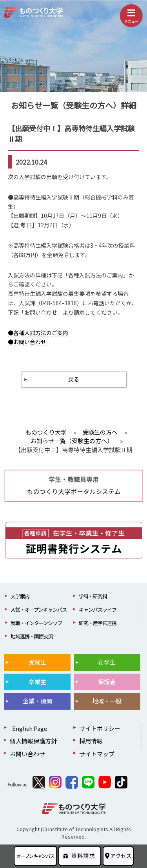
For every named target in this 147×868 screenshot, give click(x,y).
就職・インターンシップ (36, 623)
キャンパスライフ (98, 610)
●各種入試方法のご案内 (38, 333)
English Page (29, 728)
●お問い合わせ (27, 342)
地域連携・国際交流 (32, 636)
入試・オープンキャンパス (39, 610)
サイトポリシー (100, 728)
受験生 (37, 662)
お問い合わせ (27, 754)
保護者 (107, 682)
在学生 (107, 662)
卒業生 (37, 682)
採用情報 (91, 741)
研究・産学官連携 (98, 623)
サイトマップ (97, 754)
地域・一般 (107, 701)
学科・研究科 (93, 596)
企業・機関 (37, 701)
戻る (74, 379)
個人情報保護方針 (33, 741)
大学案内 (20, 596)
